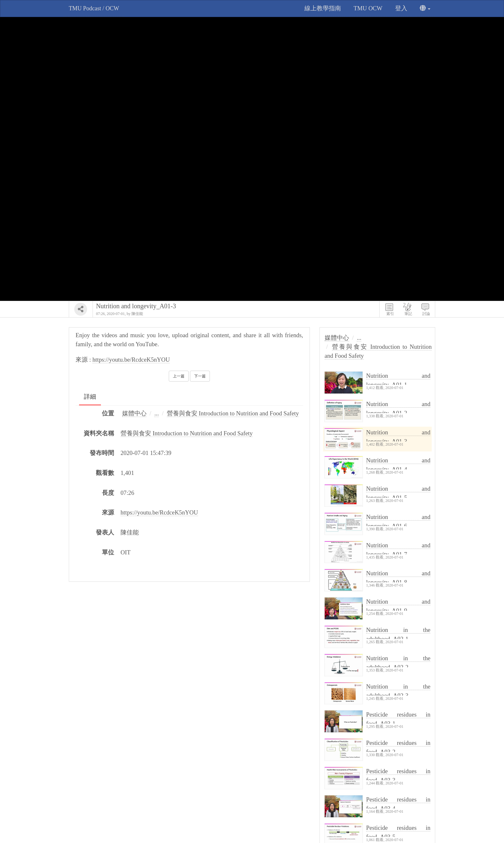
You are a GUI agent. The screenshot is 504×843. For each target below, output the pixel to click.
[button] (425, 9)
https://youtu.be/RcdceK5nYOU (131, 360)
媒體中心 (134, 413)
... (157, 413)
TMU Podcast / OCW (94, 8)
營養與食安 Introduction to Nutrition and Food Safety (233, 413)
